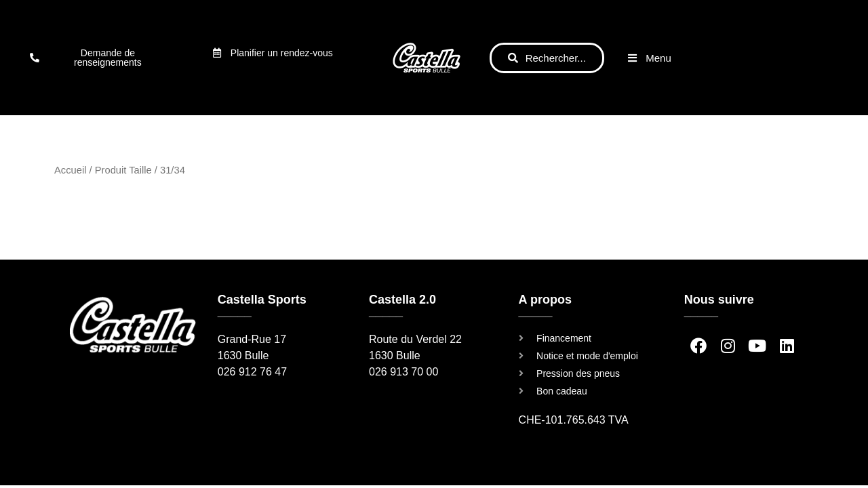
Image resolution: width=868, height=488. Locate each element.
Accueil (70, 170)
